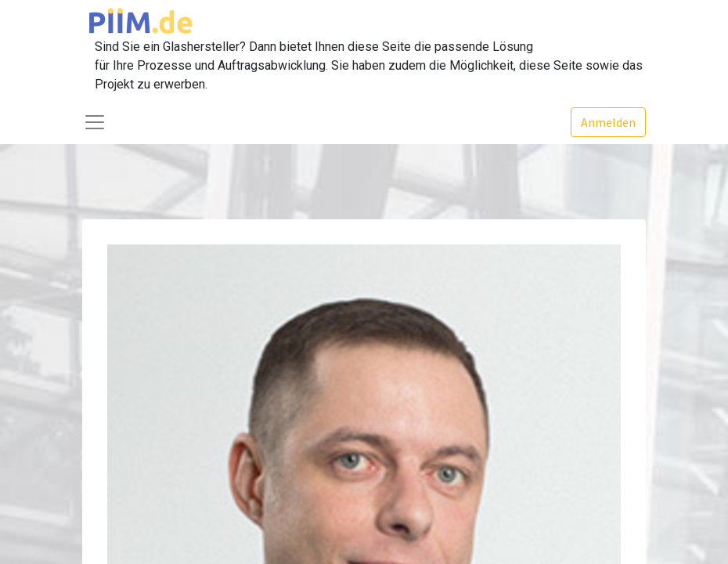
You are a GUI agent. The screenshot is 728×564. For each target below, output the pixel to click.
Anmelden (608, 122)
